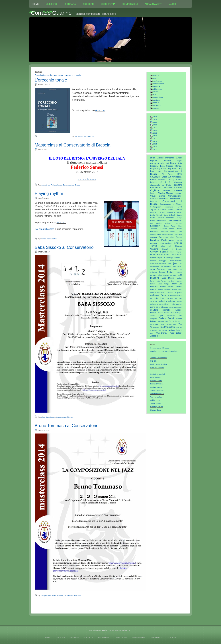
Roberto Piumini (163, 313)
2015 (155, 144)
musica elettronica (164, 290)
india (170, 264)
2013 (155, 149)
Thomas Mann (171, 324)
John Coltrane (157, 269)
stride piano (154, 324)
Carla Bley (168, 188)
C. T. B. (166, 182)
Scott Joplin (157, 315)
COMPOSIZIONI (130, 4)
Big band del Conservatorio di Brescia (166, 171)
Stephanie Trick (163, 322)
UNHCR (153, 361)
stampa (156, 108)
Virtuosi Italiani (175, 330)
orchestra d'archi (158, 295)
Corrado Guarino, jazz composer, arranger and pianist (58, 75)
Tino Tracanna (156, 403)
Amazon (100, 110)
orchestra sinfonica (167, 301)
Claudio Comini (157, 196)
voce (152, 333)
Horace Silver (176, 255)
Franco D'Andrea (157, 384)
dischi (156, 92)
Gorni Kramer (176, 252)
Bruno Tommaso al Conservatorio (67, 426)
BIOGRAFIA (70, 4)
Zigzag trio (155, 336)
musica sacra (177, 290)
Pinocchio (164, 307)
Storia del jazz (175, 321)
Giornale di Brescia (172, 249)
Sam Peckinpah (176, 313)
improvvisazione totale (158, 264)
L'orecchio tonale (51, 80)
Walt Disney (161, 333)
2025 (155, 117)
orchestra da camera (175, 296)
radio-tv (156, 103)
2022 (155, 125)
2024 (155, 119)
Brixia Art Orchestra (172, 177)
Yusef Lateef (176, 333)
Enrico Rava (169, 226)
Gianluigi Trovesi (157, 407)
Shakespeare (171, 316)
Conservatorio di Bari (159, 199)
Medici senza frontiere (159, 364)
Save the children (157, 367)
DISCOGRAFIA (108, 4)
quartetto (154, 310)
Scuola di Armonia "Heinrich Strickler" (165, 351)
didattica (157, 86)
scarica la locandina (87, 179)
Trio (177, 327)
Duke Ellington (175, 220)
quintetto (166, 310)
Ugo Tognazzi (163, 330)
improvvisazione (176, 261)
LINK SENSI (52, 4)
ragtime (178, 310)
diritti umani (158, 89)
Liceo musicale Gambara (167, 275)
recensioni (157, 105)
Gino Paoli (166, 246)
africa (153, 158)
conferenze (158, 81)
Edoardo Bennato (173, 223)
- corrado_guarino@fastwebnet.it (120, 630)
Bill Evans (167, 174)
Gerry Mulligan (166, 243)
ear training (156, 223)
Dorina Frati (161, 220)
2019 (155, 133)
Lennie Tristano (167, 272)
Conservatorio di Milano (171, 204)
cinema (156, 75)
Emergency (155, 226)
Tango (162, 324)
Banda (178, 166)
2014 (155, 147)
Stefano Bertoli (166, 318)
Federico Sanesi (168, 232)
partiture (156, 100)
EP (155, 94)
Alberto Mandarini (166, 158)
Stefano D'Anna (156, 387)
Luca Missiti (168, 278)
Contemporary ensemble (162, 207)
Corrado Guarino (166, 209)
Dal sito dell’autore (44, 229)
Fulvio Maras (168, 240)
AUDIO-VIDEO (157, 637)
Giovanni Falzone (159, 252)
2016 (155, 141)
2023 (155, 122)
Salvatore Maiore (157, 390)
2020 (155, 130)
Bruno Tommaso (158, 180)
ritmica (153, 313)
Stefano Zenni (156, 410)
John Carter (177, 266)
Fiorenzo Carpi (168, 235)
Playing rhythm (49, 193)
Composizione (175, 196)
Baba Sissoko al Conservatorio (64, 247)
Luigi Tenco (161, 281)
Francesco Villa (166, 237)
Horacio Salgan (156, 258)
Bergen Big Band (158, 169)
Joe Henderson (166, 266)
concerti (156, 78)
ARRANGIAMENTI (154, 4)
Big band (172, 169)
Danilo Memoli (156, 215)
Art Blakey (171, 163)
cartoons (167, 190)
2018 (155, 136)
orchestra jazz (157, 298)
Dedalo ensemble (166, 218)
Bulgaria (154, 182)
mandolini (171, 281)
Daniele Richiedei (174, 212)
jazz (175, 263)
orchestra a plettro (174, 293)
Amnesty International (159, 358)
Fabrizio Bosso (167, 229)
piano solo (155, 307)
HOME (36, 4)
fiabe (159, 235)
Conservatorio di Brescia (160, 348)
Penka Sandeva (176, 304)
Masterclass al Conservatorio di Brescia (72, 145)
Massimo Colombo (167, 287)
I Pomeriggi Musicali (172, 258)
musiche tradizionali (157, 293)
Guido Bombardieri (160, 255)
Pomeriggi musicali (175, 307)
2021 (155, 128)
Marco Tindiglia (163, 284)
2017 (155, 138)
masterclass (158, 97)
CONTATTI (172, 637)
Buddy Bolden (175, 180)
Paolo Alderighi (164, 304)
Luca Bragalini (156, 377)
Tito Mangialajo (167, 327)
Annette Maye (173, 160)
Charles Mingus (165, 193)
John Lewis (173, 269)
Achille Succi (155, 400)
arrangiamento (157, 163)
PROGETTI (88, 4)
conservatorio (159, 84)
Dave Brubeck (169, 215)
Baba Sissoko (166, 166)
